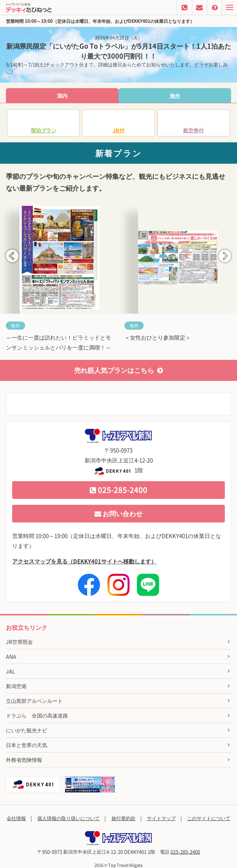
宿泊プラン (44, 130)
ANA (11, 656)
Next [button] (225, 257)
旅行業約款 (123, 818)
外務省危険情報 (24, 760)
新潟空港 (16, 686)
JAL (11, 671)
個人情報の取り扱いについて (68, 818)
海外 (175, 96)
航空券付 (193, 130)
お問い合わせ (119, 513)
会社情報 (16, 818)
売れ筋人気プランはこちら (118, 370)
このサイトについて (209, 818)
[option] (59, 280)
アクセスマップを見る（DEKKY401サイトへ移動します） (84, 561)
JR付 (118, 130)
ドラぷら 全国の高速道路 (37, 715)
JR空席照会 (19, 642)
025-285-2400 (118, 490)
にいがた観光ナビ (27, 730)
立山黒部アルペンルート (34, 701)
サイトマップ (161, 818)
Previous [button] (12, 257)
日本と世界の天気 (27, 745)
